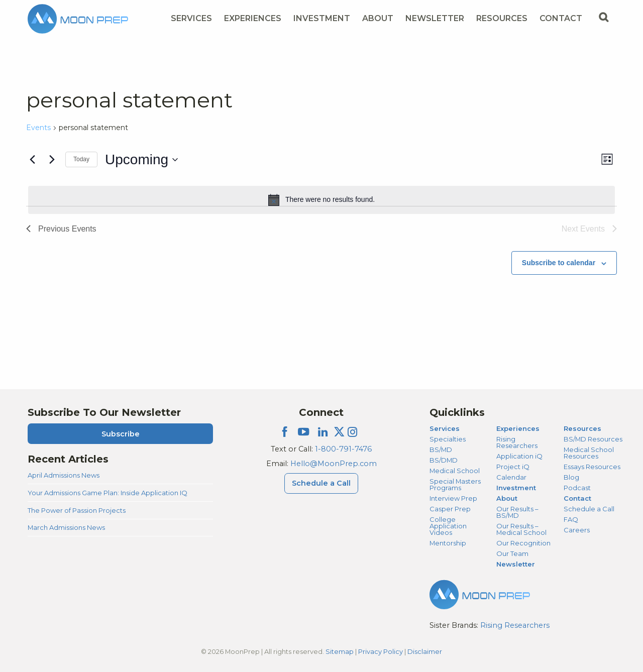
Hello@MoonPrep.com (334, 464)
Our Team (512, 553)
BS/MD (441, 450)
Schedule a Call (589, 509)
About (507, 498)
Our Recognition (523, 543)
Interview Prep (453, 498)
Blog (571, 477)
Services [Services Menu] (191, 18)
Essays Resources (592, 467)
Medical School (455, 471)
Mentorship (448, 543)
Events (38, 128)
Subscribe (121, 434)
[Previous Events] (32, 160)
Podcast (577, 488)
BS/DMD (444, 460)
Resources (582, 428)
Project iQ (513, 467)
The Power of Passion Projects (77, 510)
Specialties (448, 439)
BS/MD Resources (593, 439)
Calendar (511, 477)
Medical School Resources (589, 453)
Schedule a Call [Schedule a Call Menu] (321, 483)
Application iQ (519, 456)
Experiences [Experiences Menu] (253, 18)
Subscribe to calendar (559, 263)
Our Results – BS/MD (517, 512)
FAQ (571, 519)
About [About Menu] (378, 18)
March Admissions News (66, 527)
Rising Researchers (517, 442)
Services (445, 428)
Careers (577, 530)
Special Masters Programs (455, 484)
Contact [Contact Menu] (561, 18)
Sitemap (340, 651)
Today (81, 159)
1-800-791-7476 (343, 449)
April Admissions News (64, 475)
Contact (577, 498)
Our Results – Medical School (521, 529)
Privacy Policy (381, 651)
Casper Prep (450, 509)
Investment (322, 18)
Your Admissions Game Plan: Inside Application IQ (108, 493)
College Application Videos (448, 526)
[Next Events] (52, 160)
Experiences (518, 428)
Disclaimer (425, 651)
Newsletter (435, 18)
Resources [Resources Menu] (502, 18)
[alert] (321, 200)
